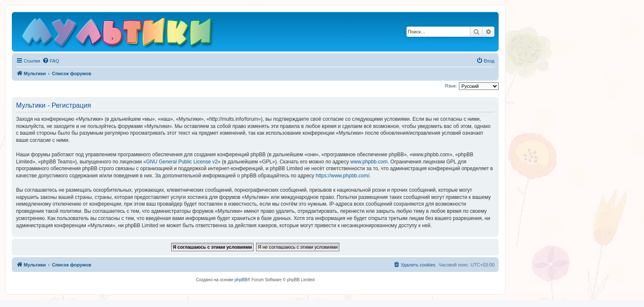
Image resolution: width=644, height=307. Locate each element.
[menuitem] (51, 61)
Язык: (451, 86)
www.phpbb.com (369, 162)
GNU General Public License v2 (182, 162)
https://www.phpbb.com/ (342, 176)
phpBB (241, 280)
